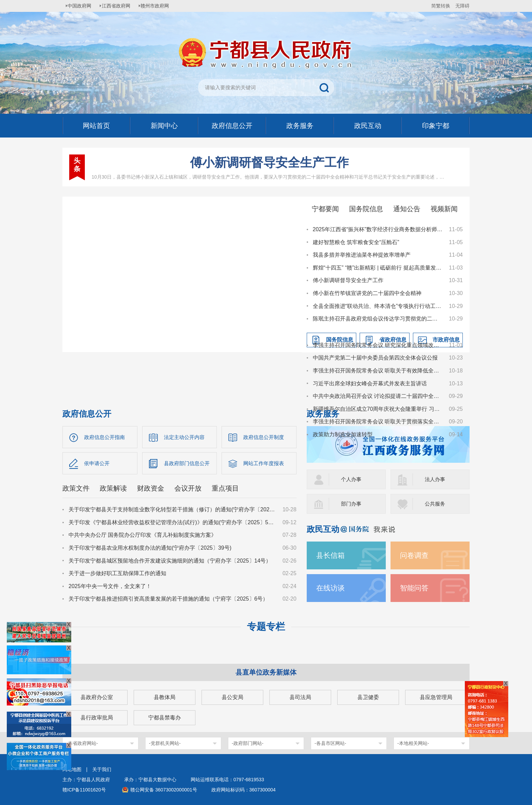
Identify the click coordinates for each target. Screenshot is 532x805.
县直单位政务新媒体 (266, 672)
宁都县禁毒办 (165, 718)
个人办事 (352, 479)
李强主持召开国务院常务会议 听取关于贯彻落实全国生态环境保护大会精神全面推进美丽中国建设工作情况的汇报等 (378, 422)
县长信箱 (331, 555)
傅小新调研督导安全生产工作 (269, 162)
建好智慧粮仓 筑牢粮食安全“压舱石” (356, 242)
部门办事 (352, 504)
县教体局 (165, 697)
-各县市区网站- (330, 743)
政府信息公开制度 (265, 437)
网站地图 (72, 769)
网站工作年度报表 (265, 464)
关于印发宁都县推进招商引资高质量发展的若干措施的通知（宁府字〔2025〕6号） (168, 600)
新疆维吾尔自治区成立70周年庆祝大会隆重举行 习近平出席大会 (378, 409)
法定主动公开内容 (186, 437)
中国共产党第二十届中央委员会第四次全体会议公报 (375, 358)
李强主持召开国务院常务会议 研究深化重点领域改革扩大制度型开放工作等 (378, 345)
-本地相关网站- (413, 743)
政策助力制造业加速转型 (343, 434)
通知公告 (407, 209)
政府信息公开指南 (106, 437)
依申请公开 (98, 464)
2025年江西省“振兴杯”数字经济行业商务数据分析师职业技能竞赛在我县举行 (378, 229)
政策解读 (113, 490)
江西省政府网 (119, 6)
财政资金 (151, 490)
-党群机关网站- (165, 743)
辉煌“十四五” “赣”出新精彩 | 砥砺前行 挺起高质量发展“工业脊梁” (378, 268)
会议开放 (188, 490)
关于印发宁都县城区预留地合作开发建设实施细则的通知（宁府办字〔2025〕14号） (170, 562)
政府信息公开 (87, 414)
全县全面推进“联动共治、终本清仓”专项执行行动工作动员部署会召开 (378, 306)
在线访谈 (331, 588)
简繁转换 (441, 6)
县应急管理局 (436, 697)
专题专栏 (266, 627)
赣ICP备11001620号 (84, 790)
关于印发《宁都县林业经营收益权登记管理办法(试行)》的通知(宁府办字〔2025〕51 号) (172, 524)
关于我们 (102, 769)
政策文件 (76, 490)
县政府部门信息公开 (188, 464)
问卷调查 (415, 555)
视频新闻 (444, 209)
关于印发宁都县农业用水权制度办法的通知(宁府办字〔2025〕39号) (150, 549)
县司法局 (300, 697)
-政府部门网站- (248, 743)
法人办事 (436, 479)
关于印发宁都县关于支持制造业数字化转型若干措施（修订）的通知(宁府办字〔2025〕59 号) (172, 511)
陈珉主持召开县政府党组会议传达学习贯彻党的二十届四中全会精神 (378, 319)
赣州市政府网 (159, 6)
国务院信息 (366, 209)
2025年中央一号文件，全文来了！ (110, 588)
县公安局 (232, 697)
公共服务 (436, 504)
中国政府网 (81, 6)
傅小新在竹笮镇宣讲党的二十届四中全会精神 (367, 293)
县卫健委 (368, 697)
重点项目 (225, 490)
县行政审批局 (97, 718)
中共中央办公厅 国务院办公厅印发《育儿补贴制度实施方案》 (142, 536)
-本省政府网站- (82, 743)
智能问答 (415, 588)
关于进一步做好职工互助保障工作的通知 (117, 575)
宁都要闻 (325, 209)
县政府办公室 (97, 697)
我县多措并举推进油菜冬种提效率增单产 (362, 255)
